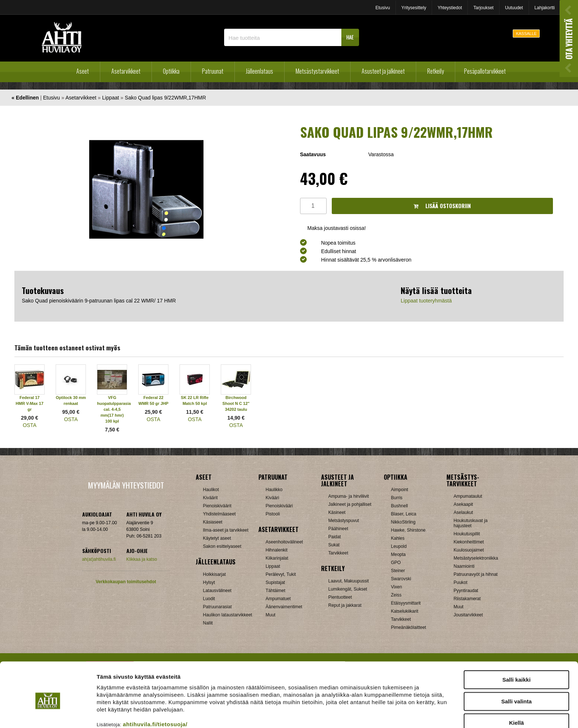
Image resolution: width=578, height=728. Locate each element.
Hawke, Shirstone (408, 530)
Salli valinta (517, 667)
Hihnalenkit (277, 550)
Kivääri (273, 498)
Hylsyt (209, 582)
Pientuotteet (340, 597)
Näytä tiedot (394, 713)
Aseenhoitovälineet (284, 542)
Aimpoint (400, 490)
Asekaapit (464, 504)
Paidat (335, 537)
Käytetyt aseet (217, 538)
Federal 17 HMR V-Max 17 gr (30, 403)
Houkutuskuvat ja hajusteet (471, 523)
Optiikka (171, 71)
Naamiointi (464, 566)
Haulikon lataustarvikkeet (228, 615)
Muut (271, 615)
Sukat (334, 545)
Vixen (397, 587)
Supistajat (276, 582)
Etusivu (382, 8)
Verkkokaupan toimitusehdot (126, 582)
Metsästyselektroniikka (476, 558)
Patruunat (213, 71)
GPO (396, 563)
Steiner (398, 571)
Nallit (208, 623)
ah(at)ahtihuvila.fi (99, 559)
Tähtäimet (276, 591)
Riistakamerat (467, 599)
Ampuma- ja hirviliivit (349, 496)
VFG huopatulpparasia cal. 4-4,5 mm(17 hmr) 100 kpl (114, 409)
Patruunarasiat (217, 607)
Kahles (398, 538)
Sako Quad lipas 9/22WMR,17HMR (166, 98)
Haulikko (274, 490)
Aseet (83, 71)
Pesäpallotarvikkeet (485, 71)
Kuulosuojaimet (469, 550)
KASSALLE (526, 34)
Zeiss (396, 595)
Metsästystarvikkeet (317, 71)
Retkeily (436, 71)
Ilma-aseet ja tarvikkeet (226, 530)
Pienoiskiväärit (217, 506)
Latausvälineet (217, 591)
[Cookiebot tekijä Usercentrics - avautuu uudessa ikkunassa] (48, 714)
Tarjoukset (483, 8)
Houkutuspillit (467, 534)
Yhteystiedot (450, 8)
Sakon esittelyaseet (222, 546)
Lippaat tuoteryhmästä (426, 301)
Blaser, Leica (404, 514)
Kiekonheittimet (469, 542)
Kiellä (516, 688)
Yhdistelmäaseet (220, 514)
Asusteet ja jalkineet (383, 71)
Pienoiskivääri (279, 506)
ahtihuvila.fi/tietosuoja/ (155, 690)
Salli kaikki (517, 645)
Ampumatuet (278, 599)
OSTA (30, 425)
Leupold (399, 546)
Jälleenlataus (260, 71)
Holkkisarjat (215, 574)
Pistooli (273, 514)
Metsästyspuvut (344, 521)
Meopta (398, 554)
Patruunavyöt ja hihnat (476, 574)
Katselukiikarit (405, 611)
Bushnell (400, 506)
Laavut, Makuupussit (349, 581)
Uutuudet (514, 8)
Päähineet (338, 529)
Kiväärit (210, 498)
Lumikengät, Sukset (348, 589)
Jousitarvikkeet (468, 615)
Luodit (209, 599)
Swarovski (401, 579)
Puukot (461, 582)
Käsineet (337, 512)
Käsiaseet (213, 522)
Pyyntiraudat (466, 591)
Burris (397, 498)
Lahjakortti (545, 8)
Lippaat (111, 98)
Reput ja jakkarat (345, 605)
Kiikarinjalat (277, 558)
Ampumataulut (468, 496)
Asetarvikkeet (126, 71)
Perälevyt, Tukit (281, 574)
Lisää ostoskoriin (442, 206)
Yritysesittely (414, 8)
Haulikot (211, 490)
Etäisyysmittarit (406, 603)
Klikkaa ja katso (142, 559)
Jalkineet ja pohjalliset (350, 504)
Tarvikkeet (338, 553)
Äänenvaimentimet (284, 607)
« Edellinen (25, 98)
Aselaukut (464, 512)
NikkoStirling (403, 522)
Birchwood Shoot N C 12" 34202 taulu (236, 403)
